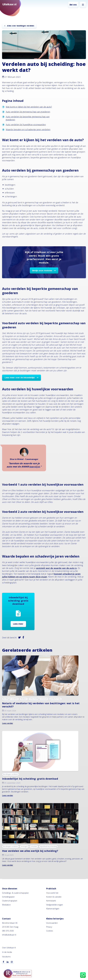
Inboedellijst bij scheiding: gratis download (30, 779)
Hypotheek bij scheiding (48, 846)
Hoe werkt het (52, 893)
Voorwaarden (52, 923)
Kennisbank (51, 901)
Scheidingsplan (8, 897)
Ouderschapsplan (10, 901)
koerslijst (35, 467)
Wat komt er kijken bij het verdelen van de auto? (29, 107)
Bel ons (73, 5)
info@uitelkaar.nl (9, 935)
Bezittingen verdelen (11, 699)
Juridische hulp (56, 699)
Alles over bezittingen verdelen (20, 26)
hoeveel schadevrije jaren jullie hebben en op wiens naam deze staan (41, 575)
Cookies (50, 931)
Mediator (24, 699)
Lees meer (18, 624)
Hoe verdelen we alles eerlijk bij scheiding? (30, 851)
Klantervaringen (53, 909)
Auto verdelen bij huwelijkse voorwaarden (26, 125)
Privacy (49, 927)
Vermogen (24, 846)
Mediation (6, 905)
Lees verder (8, 723)
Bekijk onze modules (42, 271)
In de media (7, 952)
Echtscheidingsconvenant (39, 699)
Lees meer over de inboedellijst (20, 378)
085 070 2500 (8, 931)
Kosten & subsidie (54, 897)
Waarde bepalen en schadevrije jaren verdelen (28, 129)
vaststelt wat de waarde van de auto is (56, 568)
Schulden (34, 846)
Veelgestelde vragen (55, 905)
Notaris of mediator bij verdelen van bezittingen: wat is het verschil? (41, 705)
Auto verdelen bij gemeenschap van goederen (28, 112)
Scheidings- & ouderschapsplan (15, 893)
